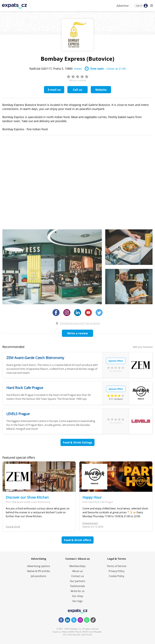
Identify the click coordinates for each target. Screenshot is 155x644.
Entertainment (90, 523)
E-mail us (54, 90)
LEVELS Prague (18, 414)
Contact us (78, 576)
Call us (77, 90)
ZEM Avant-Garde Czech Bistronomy (35, 358)
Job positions (39, 576)
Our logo (77, 601)
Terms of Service (117, 566)
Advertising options (39, 566)
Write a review (77, 333)
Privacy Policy (116, 571)
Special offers (116, 361)
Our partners (78, 581)
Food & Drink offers (78, 540)
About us (77, 571)
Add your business (143, 347)
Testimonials (77, 586)
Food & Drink (13, 527)
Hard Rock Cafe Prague (25, 388)
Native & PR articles (39, 571)
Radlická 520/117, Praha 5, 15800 (56, 69)
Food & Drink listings (77, 442)
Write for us (78, 591)
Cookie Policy (117, 576)
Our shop (78, 596)
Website (101, 90)
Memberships (77, 566)
